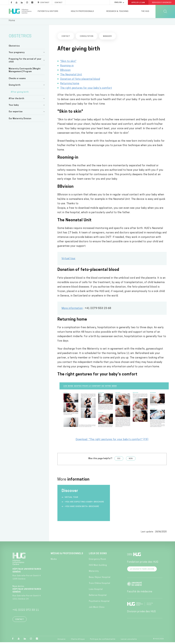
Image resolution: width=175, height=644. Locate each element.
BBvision (65, 72)
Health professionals (82, 11)
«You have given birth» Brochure (82, 508)
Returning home (70, 85)
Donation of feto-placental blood (80, 81)
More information (72, 310)
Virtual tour (69, 260)
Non (131, 460)
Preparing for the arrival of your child (25, 62)
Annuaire (62, 641)
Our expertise (16, 113)
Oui (119, 460)
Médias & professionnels (67, 555)
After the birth (17, 100)
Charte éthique (78, 641)
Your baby (14, 107)
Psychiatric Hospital (99, 603)
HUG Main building (98, 567)
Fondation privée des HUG (143, 564)
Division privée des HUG (141, 613)
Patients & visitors (48, 11)
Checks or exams (17, 80)
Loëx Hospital (96, 591)
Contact (20, 621)
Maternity (94, 573)
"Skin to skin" (68, 63)
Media (54, 561)
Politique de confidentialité (103, 641)
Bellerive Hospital (98, 597)
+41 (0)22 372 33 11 (26, 612)
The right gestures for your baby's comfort (86, 90)
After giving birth (20, 94)
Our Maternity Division (20, 120)
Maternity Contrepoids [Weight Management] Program (25, 72)
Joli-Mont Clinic (97, 609)
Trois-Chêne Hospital (99, 585)
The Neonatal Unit (71, 76)
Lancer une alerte (129, 641)
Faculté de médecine (140, 593)
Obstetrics (14, 48)
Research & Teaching (117, 11)
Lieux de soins (98, 555)
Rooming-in (67, 67)
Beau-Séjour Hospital (100, 579)
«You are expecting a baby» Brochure (84, 504)
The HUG (145, 11)
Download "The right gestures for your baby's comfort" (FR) (112, 441)
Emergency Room (97, 561)
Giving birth (15, 87)
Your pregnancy (17, 54)
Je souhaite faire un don (142, 571)
